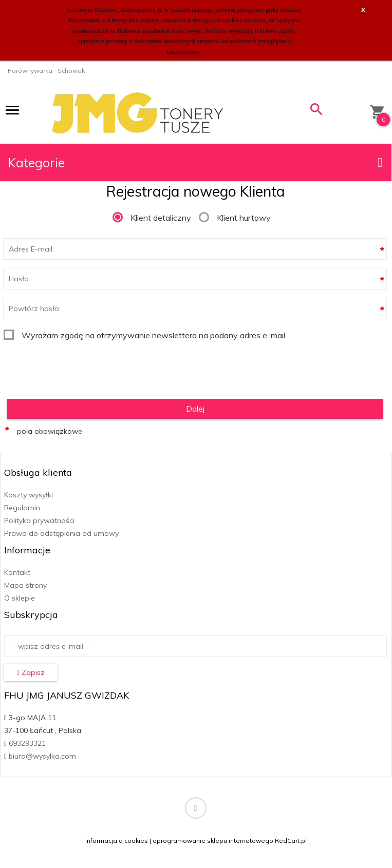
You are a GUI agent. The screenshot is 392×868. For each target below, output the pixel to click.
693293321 (25, 743)
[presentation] (82, 366)
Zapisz (31, 672)
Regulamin (22, 508)
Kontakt (17, 572)
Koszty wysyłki (29, 495)
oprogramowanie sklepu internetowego (213, 841)
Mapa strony (25, 585)
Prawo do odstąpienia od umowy (61, 533)
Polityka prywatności (39, 520)
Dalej (195, 409)
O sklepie (20, 598)
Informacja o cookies (117, 841)
